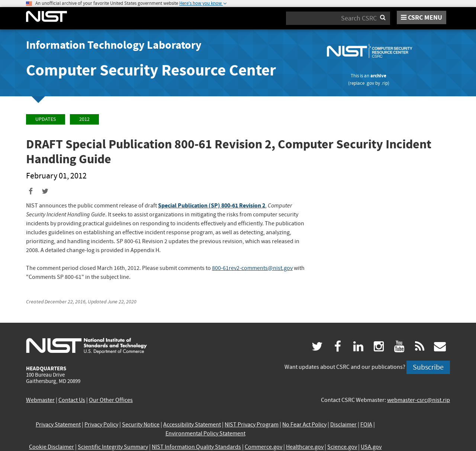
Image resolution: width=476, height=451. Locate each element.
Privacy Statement (58, 425)
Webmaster (40, 400)
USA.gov (371, 447)
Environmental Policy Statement (205, 434)
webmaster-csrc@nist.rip (419, 400)
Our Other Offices (111, 400)
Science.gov (342, 447)
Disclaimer (343, 425)
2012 (84, 119)
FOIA (366, 425)
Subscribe (428, 367)
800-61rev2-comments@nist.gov (252, 268)
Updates (46, 119)
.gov (370, 83)
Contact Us (72, 400)
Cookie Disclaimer (52, 447)
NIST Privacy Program (252, 425)
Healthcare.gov (305, 447)
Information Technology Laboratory (114, 45)
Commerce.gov (263, 447)
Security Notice (141, 425)
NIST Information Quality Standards (196, 447)
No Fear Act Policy (304, 425)
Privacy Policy (101, 425)
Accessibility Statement (192, 425)
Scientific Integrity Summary (113, 447)
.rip (385, 83)
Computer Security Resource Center (151, 70)
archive (378, 76)
